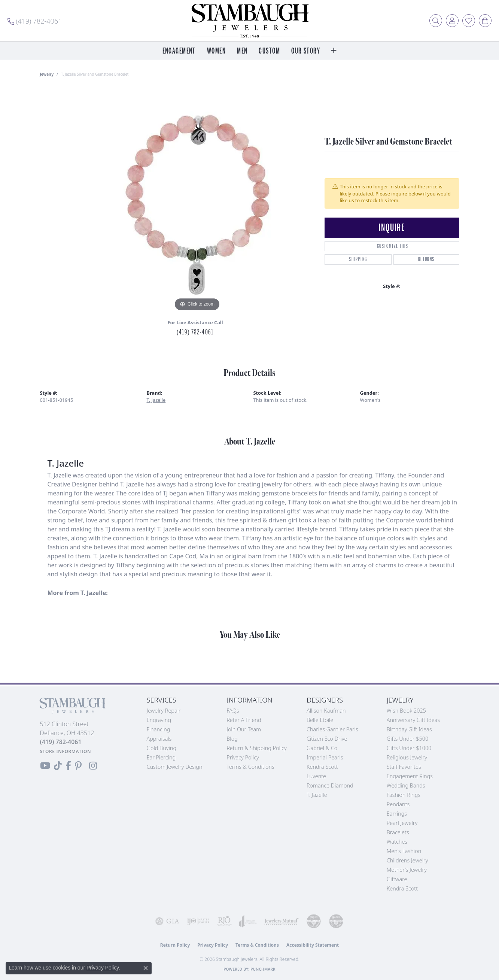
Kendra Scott (322, 767)
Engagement (179, 51)
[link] (35, 21)
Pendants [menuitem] (398, 804)
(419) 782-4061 (195, 332)
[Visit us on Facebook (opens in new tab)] (68, 766)
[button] (436, 21)
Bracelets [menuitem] (398, 832)
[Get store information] (66, 751)
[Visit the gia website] (167, 921)
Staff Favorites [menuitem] (404, 767)
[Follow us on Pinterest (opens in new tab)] (78, 766)
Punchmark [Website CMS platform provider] (263, 969)
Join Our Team (244, 729)
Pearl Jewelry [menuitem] (402, 823)
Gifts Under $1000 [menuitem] (409, 748)
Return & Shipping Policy (257, 748)
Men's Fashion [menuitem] (404, 851)
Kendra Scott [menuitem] (402, 888)
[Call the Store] (61, 742)
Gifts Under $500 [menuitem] (407, 739)
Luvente (316, 776)
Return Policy (175, 945)
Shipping (358, 259)
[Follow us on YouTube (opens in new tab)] (45, 766)
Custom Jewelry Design (175, 767)
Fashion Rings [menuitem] (404, 795)
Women (216, 51)
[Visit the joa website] (248, 921)
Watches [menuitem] (397, 842)
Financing (159, 729)
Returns (426, 259)
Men (242, 51)
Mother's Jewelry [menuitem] (407, 870)
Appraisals (159, 739)
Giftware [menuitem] (397, 879)
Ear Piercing (161, 757)
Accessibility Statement (313, 945)
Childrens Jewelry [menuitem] (407, 860)
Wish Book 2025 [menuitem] (406, 711)
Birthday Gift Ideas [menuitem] (409, 729)
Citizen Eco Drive (327, 739)
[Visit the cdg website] (314, 921)
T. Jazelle (156, 400)
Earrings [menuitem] (397, 814)
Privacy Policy (243, 757)
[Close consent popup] (146, 968)
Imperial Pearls (325, 757)
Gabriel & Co (322, 748)
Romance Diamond (330, 785)
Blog (232, 739)
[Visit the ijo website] (198, 921)
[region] (197, 201)
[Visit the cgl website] (336, 921)
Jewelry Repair (164, 711)
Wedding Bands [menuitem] (406, 785)
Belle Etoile (320, 720)
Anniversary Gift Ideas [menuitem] (413, 720)
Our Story (306, 51)
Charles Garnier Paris (332, 729)
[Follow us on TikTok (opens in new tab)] (58, 766)
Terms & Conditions (250, 767)
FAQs (233, 711)
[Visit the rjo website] (224, 921)
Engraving (159, 720)
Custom (269, 51)
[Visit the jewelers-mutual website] (282, 921)
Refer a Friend (244, 720)
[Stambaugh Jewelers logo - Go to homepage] (250, 21)
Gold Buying (162, 748)
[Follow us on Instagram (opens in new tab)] (93, 766)
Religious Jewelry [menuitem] (407, 757)
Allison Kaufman (326, 711)
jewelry (47, 74)
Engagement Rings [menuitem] (410, 776)
